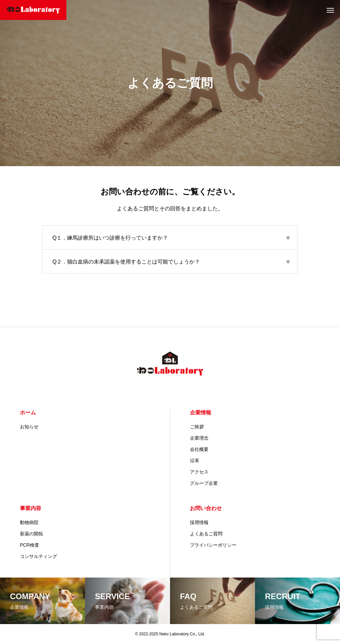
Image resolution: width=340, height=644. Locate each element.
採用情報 (199, 522)
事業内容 (31, 508)
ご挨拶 (197, 427)
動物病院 (29, 522)
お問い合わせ (206, 508)
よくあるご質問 (206, 534)
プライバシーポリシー (213, 545)
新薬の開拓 (32, 534)
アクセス (199, 472)
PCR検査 (30, 545)
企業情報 (201, 413)
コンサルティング (39, 556)
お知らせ (29, 427)
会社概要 (199, 449)
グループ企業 (204, 483)
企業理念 (199, 438)
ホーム (28, 413)
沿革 (195, 461)
